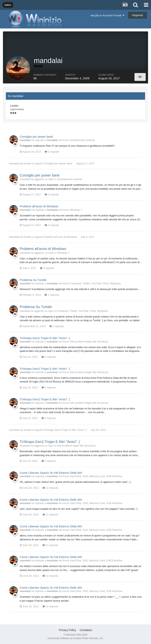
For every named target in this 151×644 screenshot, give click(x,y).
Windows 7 (76, 210)
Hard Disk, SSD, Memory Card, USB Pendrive (96, 476)
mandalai (14, 163)
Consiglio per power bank (36, 137)
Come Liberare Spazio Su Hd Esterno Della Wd (51, 473)
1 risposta (52, 295)
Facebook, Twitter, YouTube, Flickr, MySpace (95, 283)
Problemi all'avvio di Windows (39, 206)
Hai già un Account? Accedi (107, 15)
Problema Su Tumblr (33, 280)
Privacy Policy (68, 630)
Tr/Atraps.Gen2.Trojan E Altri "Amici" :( (45, 338)
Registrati (138, 15)
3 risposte (52, 225)
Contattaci (86, 630)
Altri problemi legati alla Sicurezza (89, 342)
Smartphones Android (82, 140)
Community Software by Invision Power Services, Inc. (75, 638)
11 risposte (50, 488)
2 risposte (52, 152)
